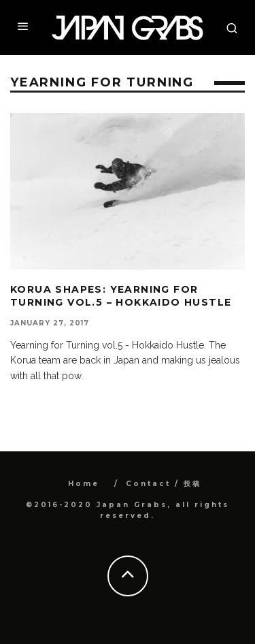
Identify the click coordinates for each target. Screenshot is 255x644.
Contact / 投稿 (164, 484)
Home (84, 484)
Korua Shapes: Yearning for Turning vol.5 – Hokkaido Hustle (121, 295)
